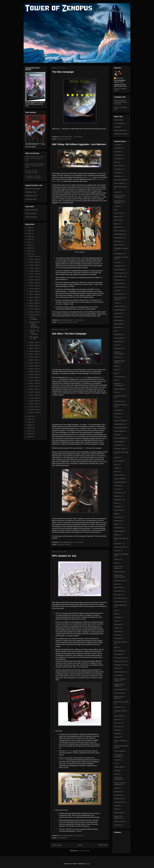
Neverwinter (118, 588)
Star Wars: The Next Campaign (69, 334)
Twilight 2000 (118, 767)
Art (115, 210)
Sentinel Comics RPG (121, 702)
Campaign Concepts (121, 248)
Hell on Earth (118, 461)
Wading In (117, 792)
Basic (116, 224)
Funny (116, 417)
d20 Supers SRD (31, 199)
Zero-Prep (117, 825)
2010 (30, 434)
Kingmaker (118, 507)
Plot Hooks (118, 631)
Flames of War (119, 389)
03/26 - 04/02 (34, 377)
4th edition (118, 169)
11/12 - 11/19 (34, 274)
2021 (30, 242)
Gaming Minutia (62, 838)
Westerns (117, 806)
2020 (30, 245)
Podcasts (117, 635)
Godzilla (117, 435)
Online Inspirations (120, 605)
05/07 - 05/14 (34, 360)
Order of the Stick (31, 217)
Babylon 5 (117, 217)
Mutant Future (119, 572)
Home (80, 845)
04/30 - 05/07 (34, 363)
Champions (118, 266)
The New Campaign (63, 72)
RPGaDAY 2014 (120, 658)
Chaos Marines (65, 322)
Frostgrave (118, 410)
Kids (116, 503)
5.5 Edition (118, 173)
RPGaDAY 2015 (120, 661)
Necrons (117, 584)
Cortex (116, 303)
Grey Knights (118, 442)
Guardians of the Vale (121, 452)
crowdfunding (119, 310)
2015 (30, 419)
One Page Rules (120, 598)
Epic (116, 373)
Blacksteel (120, 78)
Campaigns (61, 139)
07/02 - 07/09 (34, 342)
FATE (116, 380)
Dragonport (118, 348)
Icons (116, 472)
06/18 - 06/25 (34, 345)
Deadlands (118, 334)
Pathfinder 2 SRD (31, 196)
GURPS (117, 457)
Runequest (118, 675)
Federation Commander (118, 385)
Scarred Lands (119, 693)
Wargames (118, 795)
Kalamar (117, 496)
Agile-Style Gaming (121, 187)
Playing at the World (121, 134)
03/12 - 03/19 (34, 383)
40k (58, 322)
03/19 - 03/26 (34, 380)
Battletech (117, 227)
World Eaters (118, 813)
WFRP (116, 809)
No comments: (78, 137)
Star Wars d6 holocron (33, 189)
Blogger (87, 864)
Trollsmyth (118, 127)
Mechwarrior (118, 528)
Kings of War (118, 510)
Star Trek (117, 723)
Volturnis (117, 788)
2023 (30, 236)
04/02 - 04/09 (34, 375)
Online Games (119, 602)
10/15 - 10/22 (34, 286)
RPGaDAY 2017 (120, 665)
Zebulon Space (119, 821)
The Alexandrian (120, 123)
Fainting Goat (119, 377)
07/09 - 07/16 (34, 315)
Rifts (116, 647)
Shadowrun (118, 707)
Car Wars (117, 262)
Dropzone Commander (118, 353)
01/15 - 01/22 (34, 407)
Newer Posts (57, 845)
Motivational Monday (121, 554)
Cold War (117, 291)
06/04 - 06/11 (34, 348)
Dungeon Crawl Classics (119, 362)
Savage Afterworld (120, 130)
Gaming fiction (119, 424)
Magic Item (118, 517)
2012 (30, 428)
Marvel (116, 524)
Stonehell (117, 733)
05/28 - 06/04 (34, 351)
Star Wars (68, 139)
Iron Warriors (74, 322)
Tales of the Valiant (120, 741)
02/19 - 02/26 (34, 392)
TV (115, 763)
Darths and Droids (31, 210)
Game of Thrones (120, 421)
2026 (30, 228)
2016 (30, 416)
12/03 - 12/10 (34, 265)
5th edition (118, 176)
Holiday (117, 468)
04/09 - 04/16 (34, 372)
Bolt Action (118, 241)
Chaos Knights (119, 269)
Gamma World (119, 431)
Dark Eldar (118, 327)
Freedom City (119, 401)
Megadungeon (119, 531)
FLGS (116, 392)
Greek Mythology (120, 438)
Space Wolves (119, 716)
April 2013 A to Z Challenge (120, 202)
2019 (30, 248)
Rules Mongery (119, 672)
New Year (117, 595)
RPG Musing (118, 651)
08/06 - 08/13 (34, 306)
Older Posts (103, 845)
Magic (116, 514)
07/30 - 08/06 (34, 309)
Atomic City (118, 213)
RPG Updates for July (64, 556)
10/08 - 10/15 (34, 289)
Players (117, 628)
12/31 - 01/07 (34, 256)
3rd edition (118, 159)
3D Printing (118, 155)
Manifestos (118, 521)
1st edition (118, 148)
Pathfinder (118, 617)
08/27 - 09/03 (34, 297)
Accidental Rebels (120, 180)
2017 (30, 254)
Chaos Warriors (119, 276)
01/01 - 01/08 (34, 413)
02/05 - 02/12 (34, 398)
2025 (30, 231)
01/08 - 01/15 (34, 410)
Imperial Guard (119, 479)
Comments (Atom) (84, 851)
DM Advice (118, 341)
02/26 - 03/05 (34, 389)
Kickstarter (62, 760)
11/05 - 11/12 (34, 277)
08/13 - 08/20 (34, 303)
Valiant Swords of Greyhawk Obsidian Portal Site (121, 102)
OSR (116, 614)
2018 (30, 251)
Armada (117, 206)
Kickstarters (118, 500)
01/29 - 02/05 (34, 401)
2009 (30, 437)
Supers (116, 737)
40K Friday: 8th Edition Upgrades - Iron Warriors (79, 144)
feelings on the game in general (78, 377)
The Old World (119, 751)
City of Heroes (119, 287)
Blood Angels (118, 234)
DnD (116, 345)
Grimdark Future (120, 449)
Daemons (117, 317)
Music (116, 563)
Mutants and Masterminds (118, 576)
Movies (116, 559)
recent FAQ (90, 177)
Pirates (116, 621)
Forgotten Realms (120, 396)
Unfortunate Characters (118, 778)
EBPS (116, 366)
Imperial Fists (119, 475)
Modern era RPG (120, 547)
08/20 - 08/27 (34, 300)
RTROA (117, 668)
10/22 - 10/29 (34, 283)
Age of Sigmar (119, 183)
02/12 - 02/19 (34, 395)
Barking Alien (118, 120)
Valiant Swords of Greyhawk (120, 784)
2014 (30, 422)
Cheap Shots (118, 283)
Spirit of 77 (118, 719)
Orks (116, 610)
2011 (30, 431)
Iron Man (117, 489)
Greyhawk (117, 445)
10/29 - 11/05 (34, 280)
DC (115, 331)
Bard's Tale (118, 220)
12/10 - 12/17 (34, 262)
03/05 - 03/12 (34, 386)
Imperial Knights (119, 482)
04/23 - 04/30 (34, 366)
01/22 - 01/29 (34, 404)
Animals (117, 192)
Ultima (116, 774)
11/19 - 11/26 (34, 271)
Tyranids (117, 771)
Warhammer (118, 799)
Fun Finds (117, 414)
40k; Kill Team (119, 166)
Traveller (117, 760)
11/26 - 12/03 (34, 268)
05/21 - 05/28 (34, 354)
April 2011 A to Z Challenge (120, 196)
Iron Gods (117, 486)
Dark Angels (118, 320)
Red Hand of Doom (121, 642)
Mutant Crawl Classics (118, 567)
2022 (30, 239)
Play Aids (117, 624)
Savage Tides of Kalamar (119, 685)
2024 (30, 233)
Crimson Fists (119, 306)
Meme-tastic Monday (121, 538)
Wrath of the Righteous (118, 817)
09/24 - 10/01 (34, 292)
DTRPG (117, 357)
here (84, 448)
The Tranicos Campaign (118, 756)
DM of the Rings (31, 213)
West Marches (119, 802)
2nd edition (118, 152)
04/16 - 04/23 (34, 369)
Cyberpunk (118, 313)
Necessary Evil (119, 581)
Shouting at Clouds (120, 711)
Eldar (116, 370)
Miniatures (118, 544)
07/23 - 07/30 (34, 312)
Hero (116, 465)
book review (118, 245)
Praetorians (118, 638)
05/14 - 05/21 (34, 357)
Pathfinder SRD (31, 192)
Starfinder (117, 730)
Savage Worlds (119, 689)
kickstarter (70, 751)
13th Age (117, 145)
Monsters (117, 551)
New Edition (118, 591)
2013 (30, 425)
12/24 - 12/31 (34, 259)
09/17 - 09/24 (34, 294)
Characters (118, 280)
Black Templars (119, 231)
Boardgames (118, 238)
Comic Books (118, 294)
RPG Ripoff (118, 654)
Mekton (117, 535)
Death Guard (118, 338)
